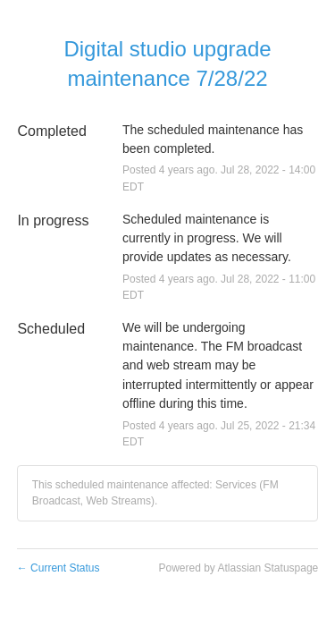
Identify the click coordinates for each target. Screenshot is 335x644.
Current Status (59, 568)
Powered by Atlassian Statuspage (238, 568)
